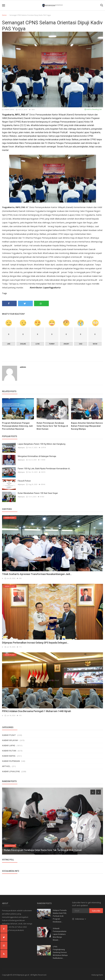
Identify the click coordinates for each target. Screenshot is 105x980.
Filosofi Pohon (24, 481)
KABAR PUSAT (9, 735)
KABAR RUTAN (9, 751)
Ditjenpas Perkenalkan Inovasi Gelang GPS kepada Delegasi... (35, 643)
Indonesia (79, 919)
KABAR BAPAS (9, 756)
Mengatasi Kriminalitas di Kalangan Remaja (37, 456)
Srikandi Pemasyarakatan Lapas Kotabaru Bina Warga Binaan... (60, 934)
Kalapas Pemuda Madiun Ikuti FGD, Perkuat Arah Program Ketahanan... (60, 916)
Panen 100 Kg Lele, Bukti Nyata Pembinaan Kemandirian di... (44, 469)
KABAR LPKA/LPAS (11, 771)
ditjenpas (21, 447)
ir (3, 578)
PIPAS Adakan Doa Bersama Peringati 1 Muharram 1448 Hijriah (37, 711)
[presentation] (93, 792)
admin (23, 367)
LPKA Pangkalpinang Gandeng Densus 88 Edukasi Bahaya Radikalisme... (60, 952)
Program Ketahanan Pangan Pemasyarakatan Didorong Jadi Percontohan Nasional (17, 426)
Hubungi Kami (97, 975)
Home (4, 15)
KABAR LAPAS (8, 109)
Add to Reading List (93, 109)
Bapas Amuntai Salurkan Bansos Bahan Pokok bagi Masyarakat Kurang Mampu (87, 426)
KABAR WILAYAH (10, 740)
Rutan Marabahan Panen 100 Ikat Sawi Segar (38, 493)
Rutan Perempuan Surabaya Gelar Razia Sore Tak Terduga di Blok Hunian (52, 426)
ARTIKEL (6, 766)
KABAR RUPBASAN (11, 761)
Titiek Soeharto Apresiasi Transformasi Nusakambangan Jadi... (37, 574)
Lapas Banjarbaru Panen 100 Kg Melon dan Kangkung (42, 444)
